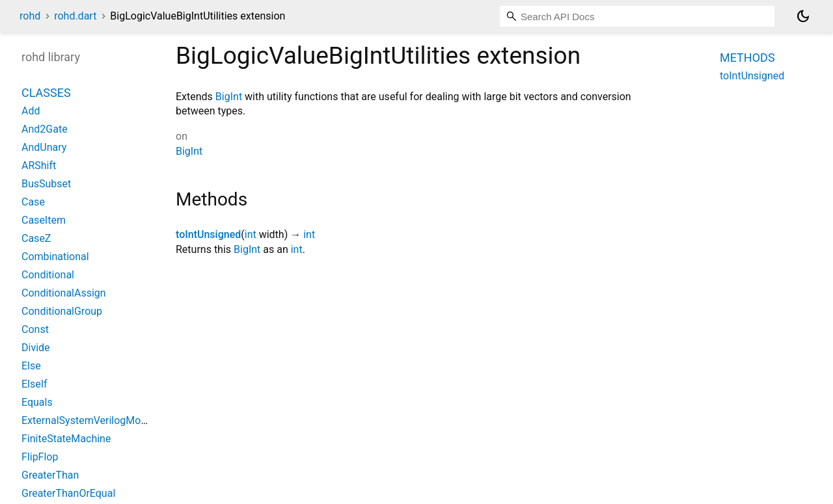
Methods (747, 58)
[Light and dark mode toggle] (803, 16)
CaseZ (36, 238)
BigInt (229, 97)
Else (31, 366)
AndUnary (44, 147)
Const (35, 329)
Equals (37, 402)
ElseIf (34, 384)
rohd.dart (75, 16)
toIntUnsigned (208, 234)
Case (33, 202)
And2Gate (45, 129)
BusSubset (46, 184)
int (251, 234)
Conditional (48, 275)
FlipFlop (40, 457)
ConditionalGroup (62, 311)
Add (31, 111)
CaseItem (44, 220)
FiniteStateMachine (66, 439)
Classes (46, 93)
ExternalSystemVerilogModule (91, 420)
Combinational (55, 257)
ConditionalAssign (64, 293)
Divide (36, 348)
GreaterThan (50, 475)
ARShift (39, 166)
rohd (30, 16)
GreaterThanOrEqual (68, 493)
